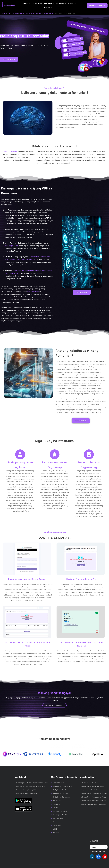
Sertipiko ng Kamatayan (62, 797)
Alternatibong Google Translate (93, 787)
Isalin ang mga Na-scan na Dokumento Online (32, 783)
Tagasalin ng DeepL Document (92, 790)
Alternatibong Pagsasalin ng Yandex (94, 794)
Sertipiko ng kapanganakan (63, 787)
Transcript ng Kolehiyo (61, 812)
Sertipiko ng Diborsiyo (61, 794)
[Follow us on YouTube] (105, 857)
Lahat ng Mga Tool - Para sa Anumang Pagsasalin (33, 13)
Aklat (55, 822)
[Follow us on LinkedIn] (92, 857)
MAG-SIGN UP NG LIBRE (97, 5)
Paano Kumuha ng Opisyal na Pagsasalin (31, 787)
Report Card (57, 801)
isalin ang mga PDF (12, 246)
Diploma (56, 808)
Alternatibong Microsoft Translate (94, 801)
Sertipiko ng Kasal (59, 790)
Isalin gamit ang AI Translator (27, 794)
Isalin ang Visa (58, 819)
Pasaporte (57, 804)
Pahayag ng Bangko (60, 815)
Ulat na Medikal (58, 783)
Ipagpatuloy (57, 826)
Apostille (56, 833)
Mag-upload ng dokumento (54, 706)
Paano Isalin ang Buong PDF (26, 790)
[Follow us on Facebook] (98, 857)
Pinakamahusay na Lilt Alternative (94, 804)
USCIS (55, 829)
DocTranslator (8, 13)
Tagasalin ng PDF (59, 13)
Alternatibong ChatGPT (90, 783)
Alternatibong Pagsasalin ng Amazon (94, 797)
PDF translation (33, 291)
